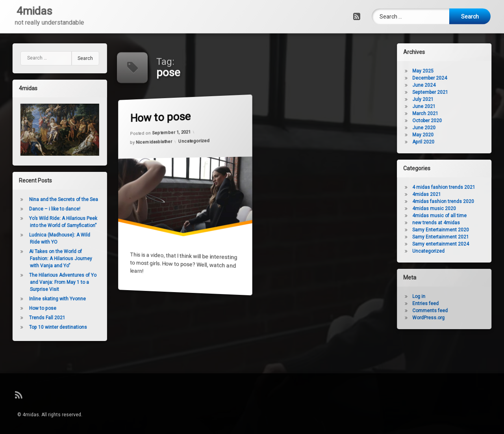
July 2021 (438, 99)
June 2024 (439, 85)
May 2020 (438, 135)
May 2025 (438, 71)
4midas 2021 (442, 194)
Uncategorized (195, 141)
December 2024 (445, 78)
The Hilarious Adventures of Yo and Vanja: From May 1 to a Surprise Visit (47, 282)
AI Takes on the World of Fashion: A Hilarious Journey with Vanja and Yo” (45, 259)
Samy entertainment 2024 (456, 244)
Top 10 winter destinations (43, 327)
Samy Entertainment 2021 (456, 237)
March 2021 (441, 114)
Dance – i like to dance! (39, 209)
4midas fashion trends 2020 (459, 201)
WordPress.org (444, 318)
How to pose (161, 117)
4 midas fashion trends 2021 (459, 187)
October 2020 (442, 121)
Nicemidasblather (154, 142)
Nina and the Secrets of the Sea (48, 199)
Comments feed (445, 311)
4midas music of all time (455, 216)
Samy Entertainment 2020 (456, 230)
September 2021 (446, 92)
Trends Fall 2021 (32, 318)
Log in (434, 296)
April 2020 (439, 142)
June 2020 (439, 128)
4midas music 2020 (449, 209)
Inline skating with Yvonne (42, 299)
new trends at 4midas (451, 223)
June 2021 (439, 106)
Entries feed (441, 304)
